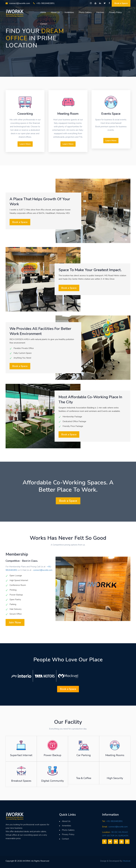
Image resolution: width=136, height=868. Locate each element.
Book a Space (121, 3)
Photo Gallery (85, 12)
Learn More (25, 144)
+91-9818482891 (44, 3)
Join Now (15, 622)
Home (43, 12)
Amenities (69, 12)
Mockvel (127, 861)
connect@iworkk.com (18, 3)
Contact (44, 24)
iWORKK (26, 861)
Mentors (100, 12)
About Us (55, 12)
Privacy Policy (115, 12)
